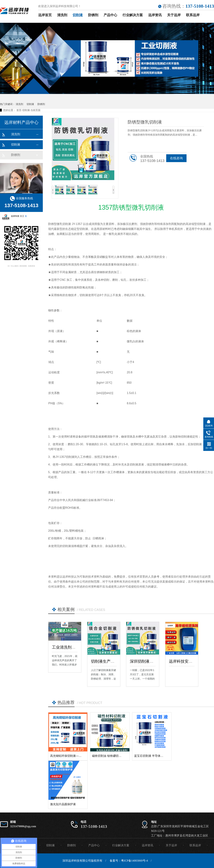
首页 (19, 110)
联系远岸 (193, 15)
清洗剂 (62, 15)
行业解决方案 (133, 15)
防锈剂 (93, 15)
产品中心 (110, 15)
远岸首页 (45, 15)
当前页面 (35, 110)
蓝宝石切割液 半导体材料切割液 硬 (156, 756)
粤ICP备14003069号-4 (134, 861)
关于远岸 (174, 15)
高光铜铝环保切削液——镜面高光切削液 (76, 756)
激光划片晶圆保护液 (63, 804)
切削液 (78, 15)
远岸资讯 (155, 15)
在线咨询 (176, 158)
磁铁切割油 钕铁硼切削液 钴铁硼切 (114, 756)
